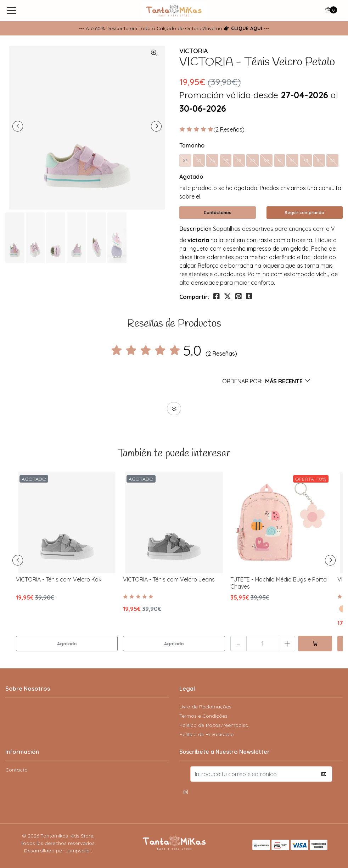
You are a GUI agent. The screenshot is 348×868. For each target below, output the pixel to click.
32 (292, 160)
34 (319, 160)
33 (306, 160)
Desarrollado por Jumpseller (58, 851)
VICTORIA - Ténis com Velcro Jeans (169, 579)
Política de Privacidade (206, 734)
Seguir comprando (304, 213)
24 (185, 160)
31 (279, 160)
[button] (266, 381)
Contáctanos (218, 213)
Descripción (195, 229)
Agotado (191, 177)
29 (252, 160)
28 (239, 160)
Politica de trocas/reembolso (214, 725)
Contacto (16, 770)
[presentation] (18, 126)
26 (212, 160)
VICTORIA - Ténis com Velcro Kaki (59, 579)
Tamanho (192, 145)
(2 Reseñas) (229, 130)
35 (332, 160)
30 (266, 160)
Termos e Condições (203, 716)
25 (199, 160)
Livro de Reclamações (205, 707)
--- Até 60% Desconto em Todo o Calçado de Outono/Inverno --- (174, 28)
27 (226, 160)
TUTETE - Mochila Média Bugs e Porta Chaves (279, 583)
